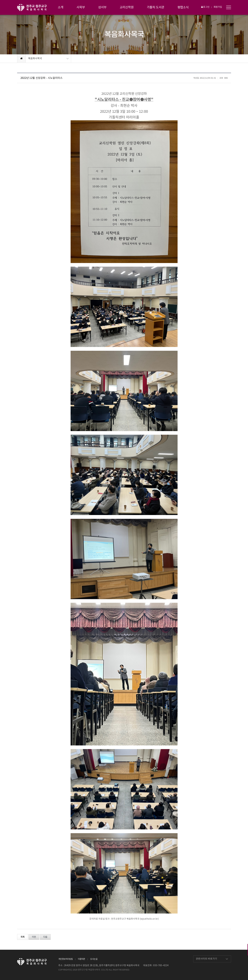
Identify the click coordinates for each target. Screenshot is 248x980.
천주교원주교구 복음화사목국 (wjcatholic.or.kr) (135, 919)
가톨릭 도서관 (156, 7)
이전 (34, 937)
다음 (45, 937)
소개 (61, 7)
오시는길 (94, 959)
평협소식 (183, 7)
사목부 (81, 7)
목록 (23, 937)
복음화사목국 (35, 59)
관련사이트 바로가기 (206, 959)
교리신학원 (127, 7)
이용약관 (81, 959)
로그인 (205, 7)
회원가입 (218, 7)
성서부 (102, 7)
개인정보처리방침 (65, 959)
